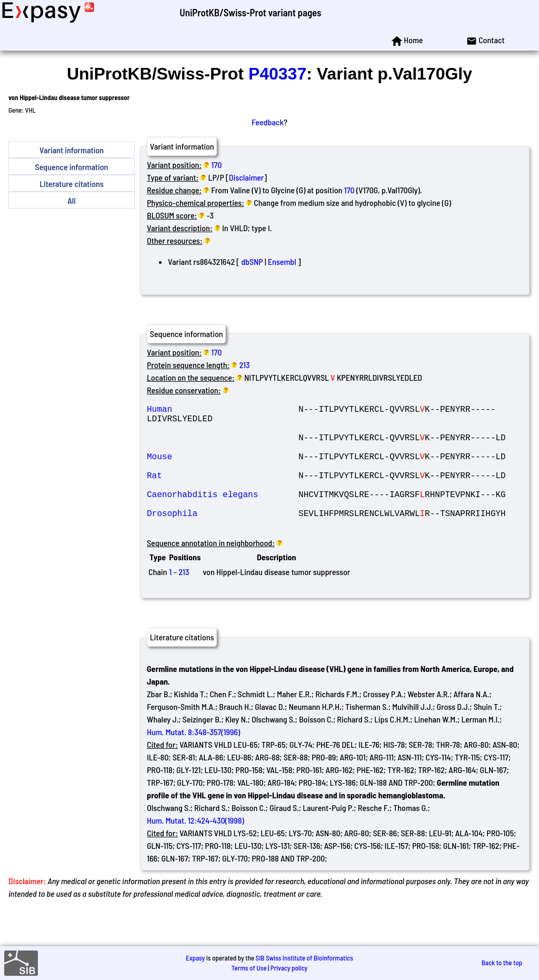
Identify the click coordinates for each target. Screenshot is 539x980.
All (71, 200)
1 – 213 (179, 599)
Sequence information (72, 167)
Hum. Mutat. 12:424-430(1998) (196, 848)
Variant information (72, 150)
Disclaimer (247, 177)
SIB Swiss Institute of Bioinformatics (305, 958)
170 (216, 165)
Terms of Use (249, 968)
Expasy (195, 958)
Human (223, 411)
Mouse (223, 469)
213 (245, 365)
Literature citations (72, 184)
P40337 (277, 74)
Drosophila (223, 538)
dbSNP (252, 261)
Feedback (268, 122)
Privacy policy (289, 968)
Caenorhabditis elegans (223, 515)
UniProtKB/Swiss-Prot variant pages (250, 12)
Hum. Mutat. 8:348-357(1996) (193, 759)
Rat (223, 492)
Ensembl (282, 261)
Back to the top (502, 963)
